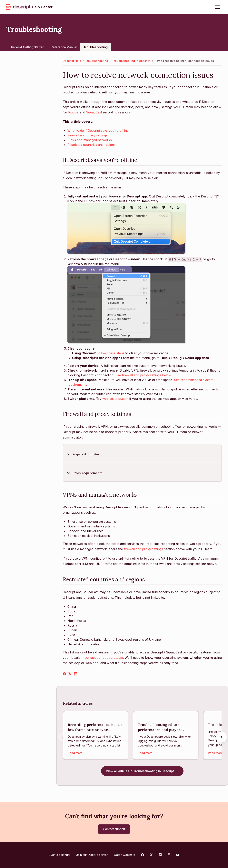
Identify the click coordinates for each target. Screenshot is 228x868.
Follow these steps (110, 353)
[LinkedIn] (76, 674)
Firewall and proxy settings (87, 135)
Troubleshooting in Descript (131, 61)
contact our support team (104, 658)
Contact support (114, 829)
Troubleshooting (95, 47)
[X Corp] (70, 674)
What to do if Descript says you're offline (98, 131)
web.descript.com (115, 399)
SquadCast (94, 112)
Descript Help (72, 61)
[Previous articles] (63, 737)
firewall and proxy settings (144, 549)
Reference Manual (64, 47)
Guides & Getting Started (27, 47)
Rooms (73, 112)
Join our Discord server (92, 855)
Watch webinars (124, 855)
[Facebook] (64, 674)
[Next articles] (222, 737)
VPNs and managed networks (90, 140)
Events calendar (60, 855)
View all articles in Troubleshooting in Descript (142, 771)
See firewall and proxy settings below (143, 375)
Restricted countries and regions (91, 145)
